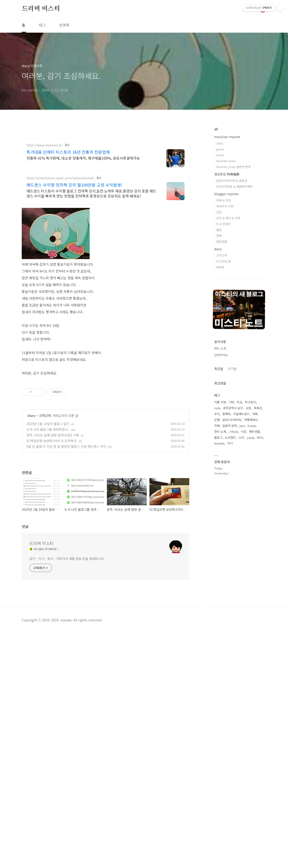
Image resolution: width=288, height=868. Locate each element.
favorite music (226, 161)
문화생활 (222, 242)
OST (241, 437)
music (220, 155)
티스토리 (250, 402)
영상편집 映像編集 (227, 174)
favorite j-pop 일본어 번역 (233, 167)
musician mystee (227, 137)
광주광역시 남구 (233, 408)
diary (31, 489)
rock (217, 408)
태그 (42, 25)
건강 (219, 212)
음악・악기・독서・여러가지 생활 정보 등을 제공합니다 (67, 732)
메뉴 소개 (220, 348)
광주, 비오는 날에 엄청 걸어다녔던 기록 (53, 508)
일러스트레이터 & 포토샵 (232, 181)
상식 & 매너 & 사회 (228, 218)
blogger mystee (226, 194)
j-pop (251, 437)
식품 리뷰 (220, 402)
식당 (244, 432)
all (216, 129)
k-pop (252, 426)
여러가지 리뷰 (225, 206)
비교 (240, 402)
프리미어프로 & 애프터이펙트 (234, 186)
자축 (255, 414)
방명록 (64, 25)
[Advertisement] (65, 158)
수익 (217, 414)
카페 (217, 426)
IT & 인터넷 (223, 224)
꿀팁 (219, 230)
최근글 (219, 369)
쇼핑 (248, 408)
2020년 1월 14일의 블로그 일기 (48, 497)
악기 (230, 443)
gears (220, 149)
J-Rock (233, 432)
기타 (231, 402)
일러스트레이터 (232, 420)
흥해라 (226, 414)
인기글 (232, 369)
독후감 (220, 267)
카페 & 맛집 (224, 200)
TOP (263, 859)
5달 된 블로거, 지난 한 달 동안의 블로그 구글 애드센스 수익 (66, 519)
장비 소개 (220, 432)
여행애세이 (251, 420)
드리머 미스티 (41, 9)
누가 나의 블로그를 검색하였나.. (48, 502)
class (220, 143)
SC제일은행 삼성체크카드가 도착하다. (52, 514)
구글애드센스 (241, 414)
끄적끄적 (45, 489)
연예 (219, 236)
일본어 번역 (230, 426)
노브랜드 (230, 437)
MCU (260, 437)
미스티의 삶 (223, 261)
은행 (217, 420)
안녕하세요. (221, 355)
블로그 (218, 437)
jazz (242, 426)
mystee (219, 443)
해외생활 (254, 432)
